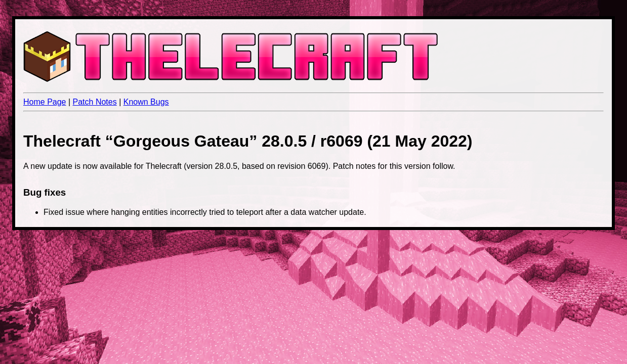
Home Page (45, 102)
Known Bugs (146, 102)
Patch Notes (95, 102)
